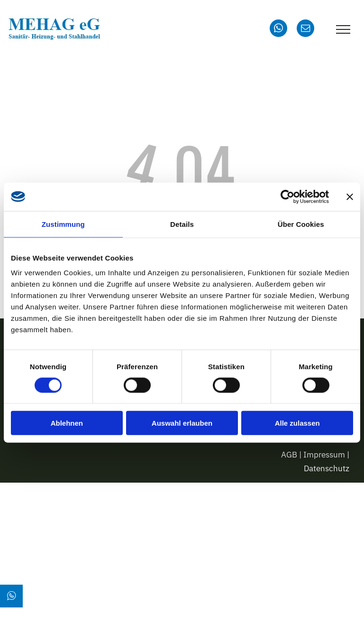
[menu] (343, 29)
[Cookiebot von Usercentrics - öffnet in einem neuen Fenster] (287, 196)
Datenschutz (327, 468)
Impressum (324, 455)
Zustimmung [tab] (63, 224)
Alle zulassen (297, 423)
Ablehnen (67, 423)
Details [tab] (182, 224)
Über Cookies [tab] (301, 224)
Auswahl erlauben (182, 423)
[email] (305, 29)
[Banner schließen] (350, 196)
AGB (289, 455)
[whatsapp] (278, 29)
